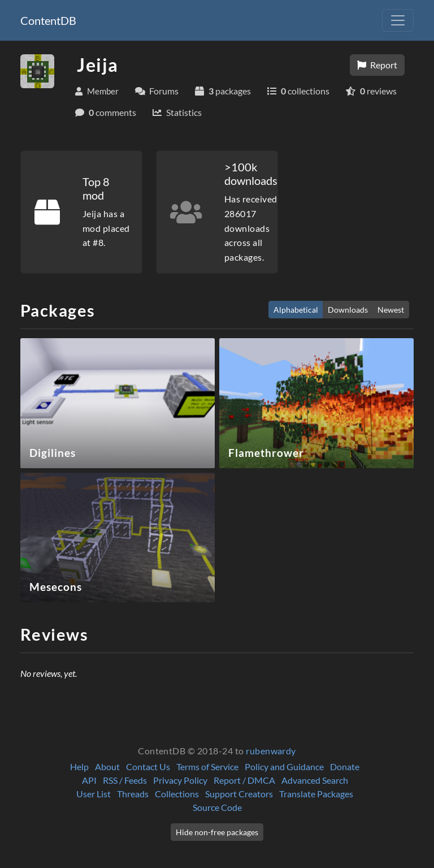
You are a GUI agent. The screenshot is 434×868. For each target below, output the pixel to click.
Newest (391, 310)
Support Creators (239, 794)
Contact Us (148, 766)
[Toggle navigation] (398, 20)
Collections (177, 794)
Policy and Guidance (284, 766)
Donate (345, 766)
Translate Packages (316, 794)
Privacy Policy (180, 780)
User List (94, 794)
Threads (133, 794)
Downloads (348, 310)
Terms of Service (207, 766)
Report (377, 65)
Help (79, 766)
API (89, 780)
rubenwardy (271, 751)
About (107, 766)
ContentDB (48, 20)
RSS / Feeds (125, 780)
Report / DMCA (244, 780)
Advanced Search (315, 780)
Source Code (217, 807)
